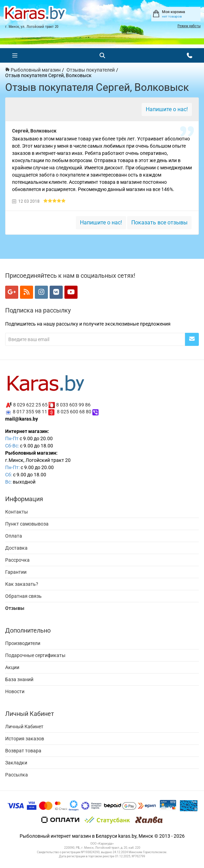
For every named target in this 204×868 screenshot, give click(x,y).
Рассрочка (17, 560)
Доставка (16, 548)
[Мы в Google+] (12, 292)
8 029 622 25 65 (30, 404)
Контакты (17, 512)
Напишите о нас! (167, 109)
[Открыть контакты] (190, 55)
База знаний (19, 679)
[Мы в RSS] (27, 292)
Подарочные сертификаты (35, 655)
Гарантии (16, 572)
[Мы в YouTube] (71, 292)
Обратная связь (23, 596)
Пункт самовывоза (27, 524)
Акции (12, 667)
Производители (23, 643)
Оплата (14, 536)
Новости (15, 691)
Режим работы (189, 26)
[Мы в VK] (56, 292)
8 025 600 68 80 (74, 412)
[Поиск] (102, 55)
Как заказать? (22, 584)
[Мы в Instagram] (41, 292)
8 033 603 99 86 (73, 404)
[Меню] (15, 55)
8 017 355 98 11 (30, 412)
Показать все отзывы (159, 223)
